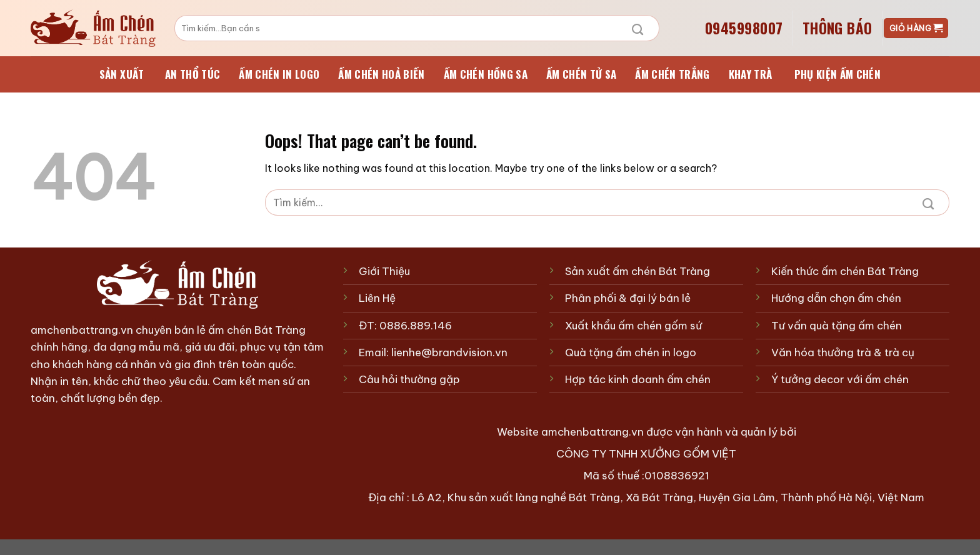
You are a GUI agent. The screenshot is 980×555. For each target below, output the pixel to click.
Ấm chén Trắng (672, 74)
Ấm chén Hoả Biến (381, 74)
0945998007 (744, 28)
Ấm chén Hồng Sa (486, 74)
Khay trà (751, 74)
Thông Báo (837, 28)
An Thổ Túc (192, 74)
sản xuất (122, 74)
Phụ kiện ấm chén (837, 74)
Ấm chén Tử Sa (581, 74)
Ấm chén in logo (279, 74)
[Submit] (637, 28)
